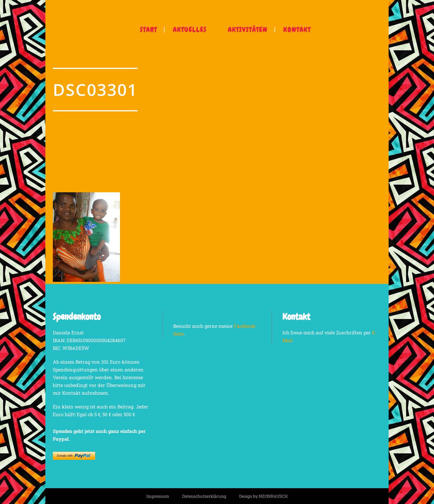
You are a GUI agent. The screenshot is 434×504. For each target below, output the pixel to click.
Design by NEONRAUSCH (263, 496)
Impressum (158, 496)
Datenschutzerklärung (204, 496)
